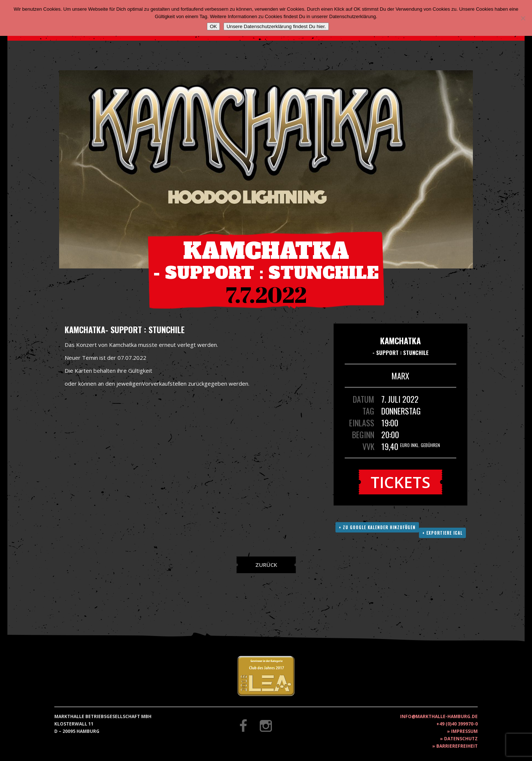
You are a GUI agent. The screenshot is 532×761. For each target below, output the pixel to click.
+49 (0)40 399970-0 (457, 724)
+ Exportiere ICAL (442, 533)
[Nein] (523, 18)
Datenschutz (461, 739)
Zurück (266, 565)
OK (213, 26)
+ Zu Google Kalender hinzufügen (377, 527)
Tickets (400, 482)
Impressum (464, 731)
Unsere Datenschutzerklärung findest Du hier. (276, 26)
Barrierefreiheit (457, 746)
